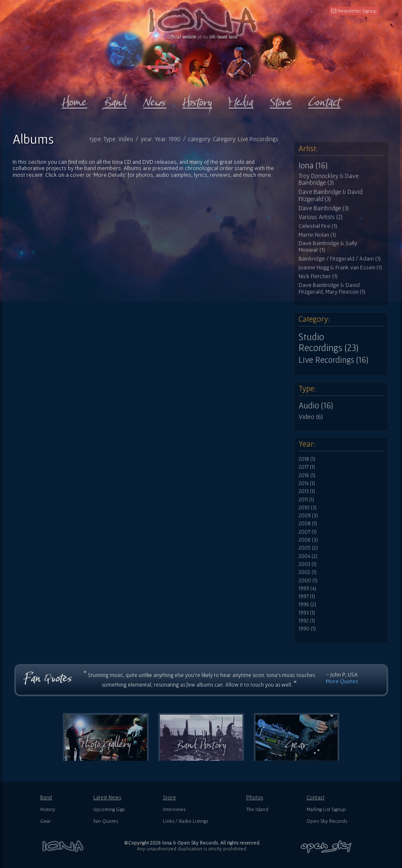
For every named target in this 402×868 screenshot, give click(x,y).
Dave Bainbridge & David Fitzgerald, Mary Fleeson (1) (332, 288)
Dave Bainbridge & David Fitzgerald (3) (331, 195)
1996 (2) (307, 604)
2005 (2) (308, 548)
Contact (316, 797)
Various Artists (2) (321, 217)
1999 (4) (307, 589)
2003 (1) (308, 564)
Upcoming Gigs (109, 809)
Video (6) (311, 416)
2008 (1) (308, 524)
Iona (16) (313, 165)
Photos (255, 797)
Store (169, 797)
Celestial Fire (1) (318, 226)
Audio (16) (316, 406)
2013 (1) (307, 491)
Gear (45, 821)
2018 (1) (307, 459)
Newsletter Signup (354, 11)
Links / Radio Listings (186, 821)
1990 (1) (307, 629)
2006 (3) (308, 540)
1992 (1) (307, 621)
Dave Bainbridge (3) (324, 208)
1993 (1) (307, 613)
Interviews (174, 809)
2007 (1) (308, 532)
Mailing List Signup (326, 809)
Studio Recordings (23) (329, 342)
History (48, 809)
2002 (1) (308, 572)
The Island (257, 809)
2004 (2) (308, 556)
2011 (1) (306, 500)
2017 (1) (307, 467)
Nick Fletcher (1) (318, 276)
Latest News (107, 797)
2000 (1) (308, 581)
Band (46, 797)
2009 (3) (308, 516)
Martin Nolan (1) (317, 235)
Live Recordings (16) (333, 360)
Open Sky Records (327, 821)
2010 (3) (308, 508)
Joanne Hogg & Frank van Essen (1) (340, 267)
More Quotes (342, 681)
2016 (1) (307, 475)
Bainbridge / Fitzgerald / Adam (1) (340, 259)
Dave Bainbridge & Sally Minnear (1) (328, 247)
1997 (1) (307, 597)
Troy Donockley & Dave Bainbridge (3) (329, 180)
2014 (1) (307, 483)
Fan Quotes (106, 821)
